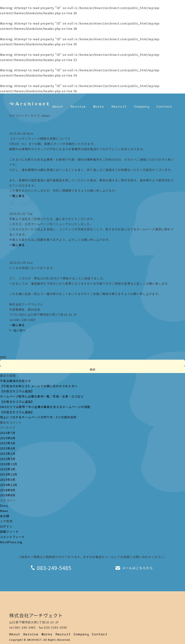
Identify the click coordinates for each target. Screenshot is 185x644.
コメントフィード (12, 537)
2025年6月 (8, 438)
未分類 (5, 516)
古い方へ (17, 330)
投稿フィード (9, 532)
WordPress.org (11, 542)
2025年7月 (8, 433)
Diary (4, 506)
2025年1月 (8, 454)
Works (99, 106)
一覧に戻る (17, 196)
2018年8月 (8, 495)
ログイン (6, 526)
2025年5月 (8, 443)
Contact (164, 106)
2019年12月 (9, 474)
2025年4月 (8, 448)
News (4, 511)
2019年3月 (8, 480)
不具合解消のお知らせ (16, 381)
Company (142, 106)
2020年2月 (8, 469)
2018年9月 (8, 490)
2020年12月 (9, 464)
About (58, 106)
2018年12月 (9, 485)
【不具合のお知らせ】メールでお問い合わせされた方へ (39, 386)
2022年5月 (8, 459)
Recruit (119, 106)
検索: (4, 357)
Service (78, 106)
